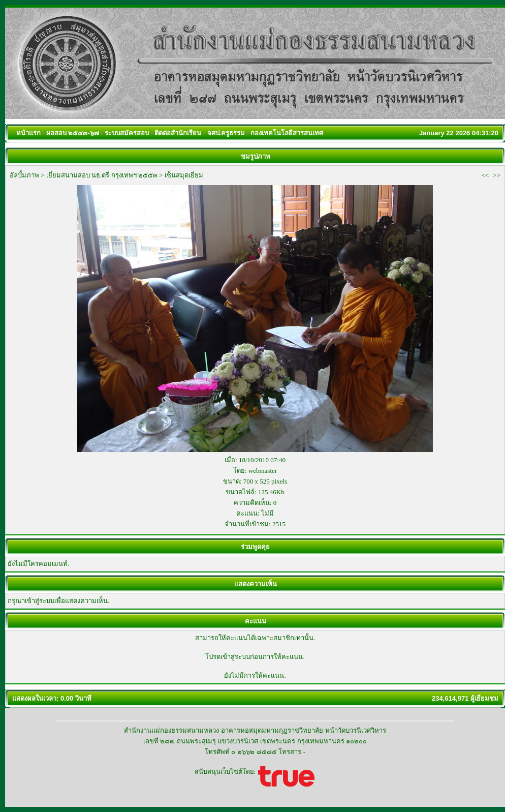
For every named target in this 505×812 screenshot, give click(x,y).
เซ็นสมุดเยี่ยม (184, 175)
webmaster (263, 471)
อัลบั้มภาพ (24, 175)
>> (497, 175)
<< (485, 175)
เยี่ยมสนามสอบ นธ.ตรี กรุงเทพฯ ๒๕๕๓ (102, 175)
